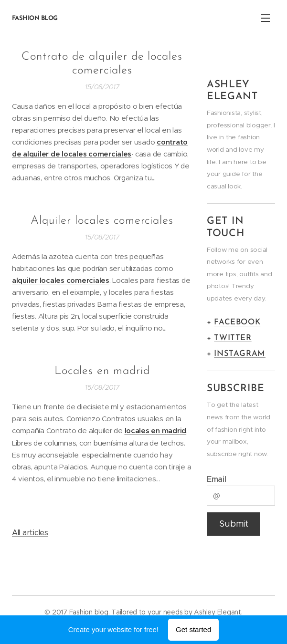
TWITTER (233, 338)
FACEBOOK (237, 322)
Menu (266, 18)
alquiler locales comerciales (61, 280)
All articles (30, 533)
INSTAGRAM (240, 354)
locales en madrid (156, 431)
